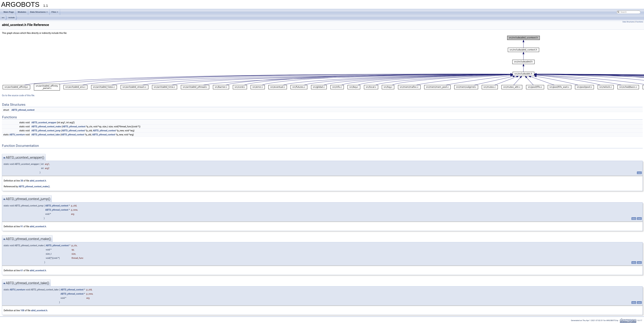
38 (22, 181)
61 (22, 270)
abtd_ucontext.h (38, 181)
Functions (639, 22)
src (3, 18)
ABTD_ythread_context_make (46, 127)
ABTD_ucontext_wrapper (44, 122)
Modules (22, 12)
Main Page (9, 12)
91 (22, 226)
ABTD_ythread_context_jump (46, 131)
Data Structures (39, 12)
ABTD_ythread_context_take (46, 135)
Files (55, 12)
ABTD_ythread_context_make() (34, 186)
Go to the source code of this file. (18, 95)
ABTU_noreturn (17, 135)
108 (22, 310)
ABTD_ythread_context (23, 110)
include (12, 18)
